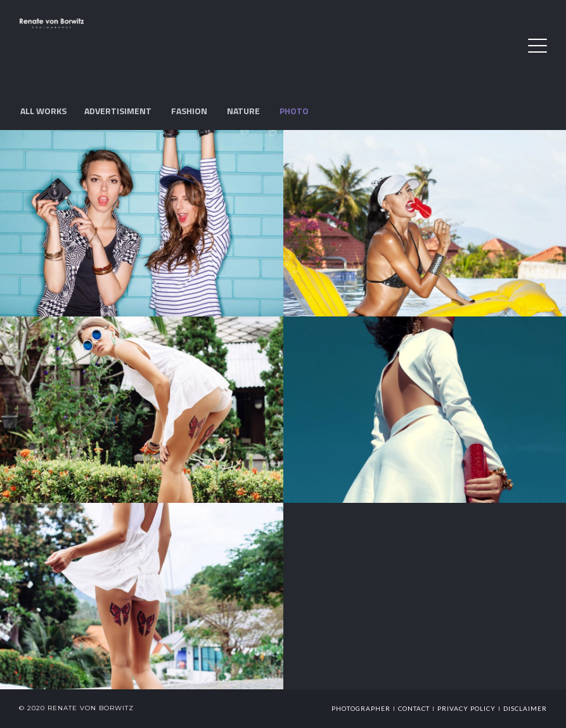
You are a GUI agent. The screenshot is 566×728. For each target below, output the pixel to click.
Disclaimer (525, 708)
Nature (243, 111)
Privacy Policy (466, 708)
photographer (361, 708)
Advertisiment (118, 111)
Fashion (189, 111)
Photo (294, 111)
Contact (414, 708)
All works (43, 111)
